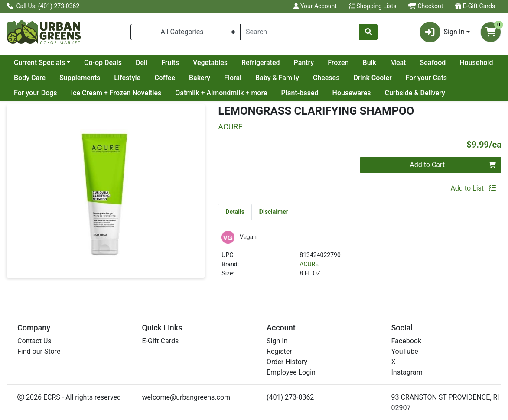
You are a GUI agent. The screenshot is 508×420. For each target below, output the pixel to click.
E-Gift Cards (475, 6)
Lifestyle (127, 78)
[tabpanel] (360, 258)
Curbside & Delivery (415, 93)
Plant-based (300, 93)
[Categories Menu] (186, 32)
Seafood (433, 63)
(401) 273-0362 (290, 397)
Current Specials (39, 63)
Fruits (170, 63)
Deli (142, 63)
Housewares (352, 93)
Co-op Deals (103, 63)
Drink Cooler (372, 78)
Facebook (406, 341)
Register (279, 351)
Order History (287, 362)
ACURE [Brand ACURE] (309, 264)
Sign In (277, 341)
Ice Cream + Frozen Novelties (116, 93)
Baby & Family (277, 78)
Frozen (338, 63)
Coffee (165, 78)
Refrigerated (261, 63)
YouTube (405, 351)
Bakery (200, 78)
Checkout (426, 6)
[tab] (235, 212)
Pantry (304, 63)
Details (235, 212)
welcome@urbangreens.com (186, 397)
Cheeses (326, 78)
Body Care (30, 78)
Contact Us (34, 341)
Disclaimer (274, 212)
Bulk (370, 63)
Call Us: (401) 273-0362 (43, 6)
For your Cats (426, 78)
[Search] (300, 32)
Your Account (315, 6)
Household (476, 63)
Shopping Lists (373, 6)
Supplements (80, 78)
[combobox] (300, 32)
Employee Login (291, 372)
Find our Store (39, 351)
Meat (398, 63)
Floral (233, 78)
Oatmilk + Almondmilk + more (221, 93)
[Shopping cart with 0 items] (491, 32)
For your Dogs (36, 93)
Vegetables (210, 63)
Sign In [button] (442, 32)
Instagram (407, 372)
